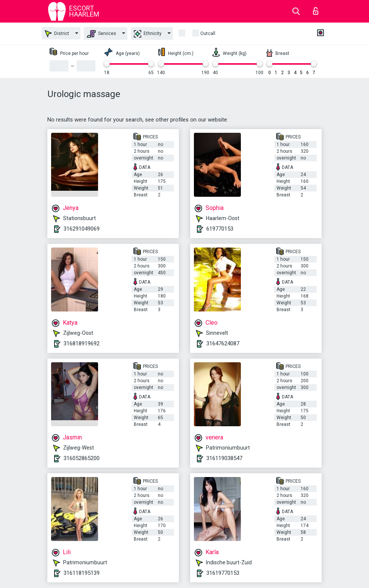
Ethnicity (148, 34)
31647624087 (223, 343)
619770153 (220, 229)
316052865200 (82, 458)
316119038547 (224, 458)
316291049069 (82, 229)
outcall (208, 33)
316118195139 (82, 573)
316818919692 (82, 343)
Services (101, 34)
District (57, 34)
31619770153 (223, 573)
